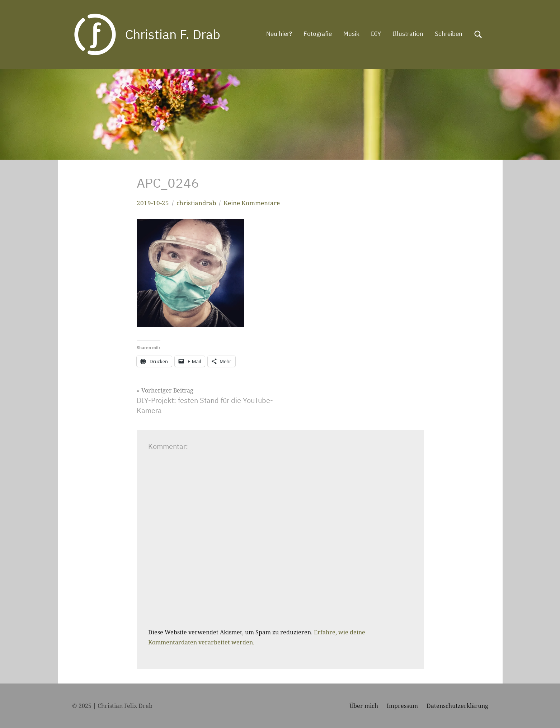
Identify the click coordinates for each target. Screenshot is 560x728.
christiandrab (196, 203)
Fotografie (318, 34)
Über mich (364, 706)
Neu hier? (279, 34)
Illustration (408, 34)
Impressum (402, 706)
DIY (376, 34)
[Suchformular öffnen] (478, 34)
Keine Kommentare (252, 203)
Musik (351, 34)
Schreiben (449, 34)
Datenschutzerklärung (457, 706)
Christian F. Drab (173, 34)
